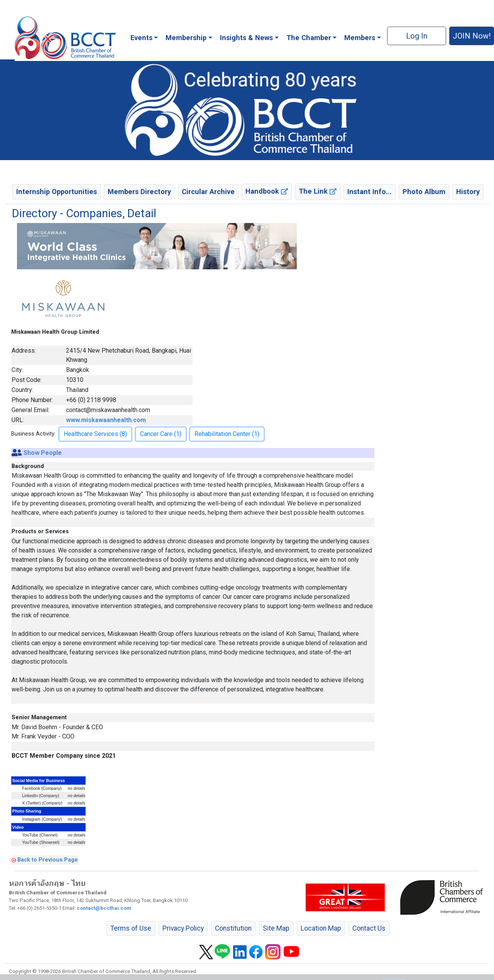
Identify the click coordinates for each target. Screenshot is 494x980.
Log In (417, 36)
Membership (186, 38)
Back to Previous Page (48, 860)
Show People (43, 453)
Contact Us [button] (369, 928)
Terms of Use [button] (131, 928)
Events (141, 38)
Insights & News (246, 38)
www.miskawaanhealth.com (106, 420)
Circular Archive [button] (208, 192)
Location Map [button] (321, 928)
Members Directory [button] (139, 192)
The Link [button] (318, 191)
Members (360, 38)
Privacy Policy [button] (183, 928)
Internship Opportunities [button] (57, 192)
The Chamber (309, 38)
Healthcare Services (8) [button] (95, 434)
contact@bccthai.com (104, 908)
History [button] (468, 192)
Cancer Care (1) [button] (161, 434)
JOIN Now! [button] (472, 36)
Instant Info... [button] (370, 192)
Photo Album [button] (424, 192)
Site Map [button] (276, 928)
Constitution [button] (233, 928)
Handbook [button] (267, 191)
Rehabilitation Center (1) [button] (227, 434)
